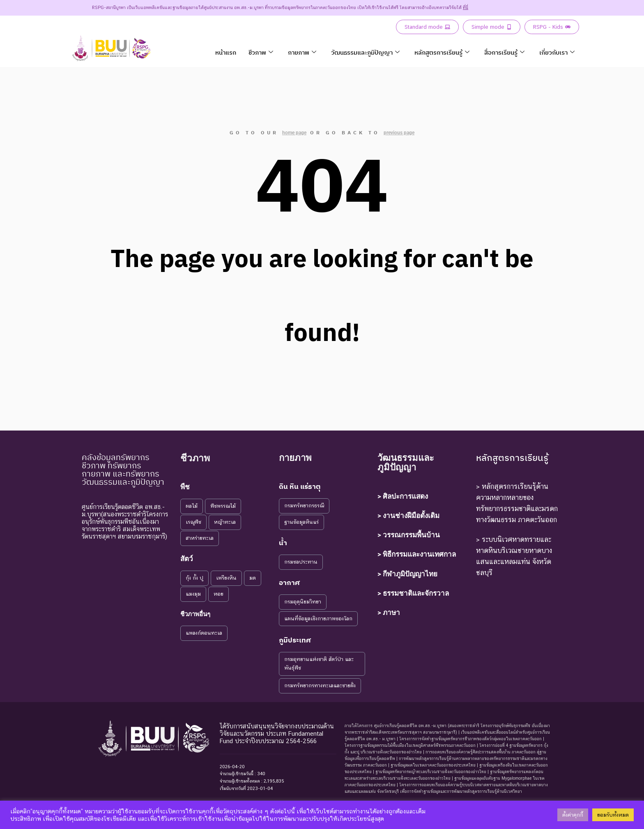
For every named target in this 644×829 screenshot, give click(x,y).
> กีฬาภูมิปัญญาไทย (407, 574)
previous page (399, 133)
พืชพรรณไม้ (223, 506)
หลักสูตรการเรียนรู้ (442, 52)
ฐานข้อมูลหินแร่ (301, 522)
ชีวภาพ (261, 52)
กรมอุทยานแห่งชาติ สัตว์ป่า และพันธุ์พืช (319, 663)
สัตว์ (187, 559)
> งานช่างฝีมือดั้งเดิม (408, 516)
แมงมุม (193, 594)
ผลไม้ (192, 506)
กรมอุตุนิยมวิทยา (303, 602)
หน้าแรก (226, 52)
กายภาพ (302, 52)
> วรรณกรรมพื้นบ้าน (409, 535)
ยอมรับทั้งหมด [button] (613, 815)
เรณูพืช (193, 522)
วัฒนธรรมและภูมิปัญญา (365, 52)
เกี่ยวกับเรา (557, 52)
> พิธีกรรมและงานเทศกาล (417, 554)
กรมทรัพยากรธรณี (304, 505)
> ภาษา (389, 613)
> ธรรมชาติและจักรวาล (413, 593)
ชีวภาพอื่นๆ (195, 614)
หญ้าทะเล (225, 522)
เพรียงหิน (226, 578)
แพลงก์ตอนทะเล (204, 633)
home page (294, 133)
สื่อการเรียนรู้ (504, 52)
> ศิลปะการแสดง (403, 496)
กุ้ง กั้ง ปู (194, 578)
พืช (185, 487)
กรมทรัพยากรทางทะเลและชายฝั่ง (320, 685)
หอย (218, 594)
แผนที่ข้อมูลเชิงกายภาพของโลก (318, 618)
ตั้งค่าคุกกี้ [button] (573, 815)
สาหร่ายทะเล (200, 538)
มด (253, 578)
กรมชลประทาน (301, 562)
